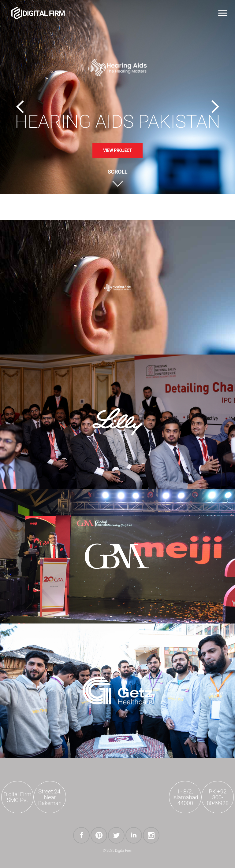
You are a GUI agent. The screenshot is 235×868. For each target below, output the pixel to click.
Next (215, 107)
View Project (117, 150)
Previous (20, 107)
